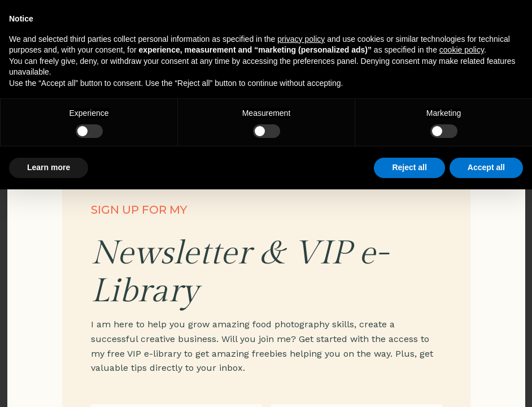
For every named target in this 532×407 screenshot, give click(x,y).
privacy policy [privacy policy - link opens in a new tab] (301, 39)
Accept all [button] (486, 167)
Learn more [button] (49, 167)
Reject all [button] (409, 167)
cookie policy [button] (462, 50)
